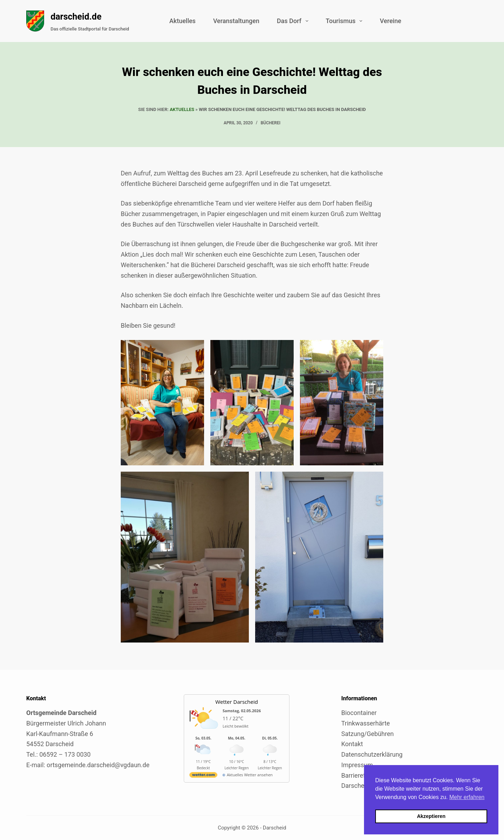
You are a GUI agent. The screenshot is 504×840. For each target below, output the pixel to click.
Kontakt (352, 744)
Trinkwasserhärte (366, 723)
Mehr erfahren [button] (467, 797)
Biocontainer (359, 713)
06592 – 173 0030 (65, 754)
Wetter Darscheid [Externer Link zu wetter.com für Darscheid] (237, 702)
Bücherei (271, 123)
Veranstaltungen (236, 21)
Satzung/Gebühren (367, 734)
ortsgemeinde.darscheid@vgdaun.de (98, 765)
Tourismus (346, 21)
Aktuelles (183, 21)
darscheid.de (76, 17)
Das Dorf (294, 21)
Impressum (357, 765)
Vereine (390, 21)
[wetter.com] (203, 776)
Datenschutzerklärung (372, 754)
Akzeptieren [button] (431, 816)
